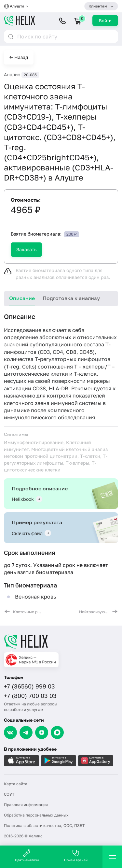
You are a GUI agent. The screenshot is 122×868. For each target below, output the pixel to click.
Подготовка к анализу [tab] (71, 298)
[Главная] (61, 642)
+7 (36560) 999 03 (29, 686)
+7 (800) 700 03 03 (30, 696)
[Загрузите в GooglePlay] (59, 761)
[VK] (10, 732)
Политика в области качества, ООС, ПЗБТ (44, 825)
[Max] (57, 732)
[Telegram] (26, 732)
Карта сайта (16, 784)
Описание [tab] (22, 298)
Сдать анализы (27, 855)
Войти (105, 21)
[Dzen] (42, 732)
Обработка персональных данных (36, 815)
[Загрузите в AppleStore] (21, 761)
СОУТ (9, 794)
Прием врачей (76, 855)
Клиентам (98, 6)
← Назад (19, 57)
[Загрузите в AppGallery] (96, 761)
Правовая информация (26, 805)
